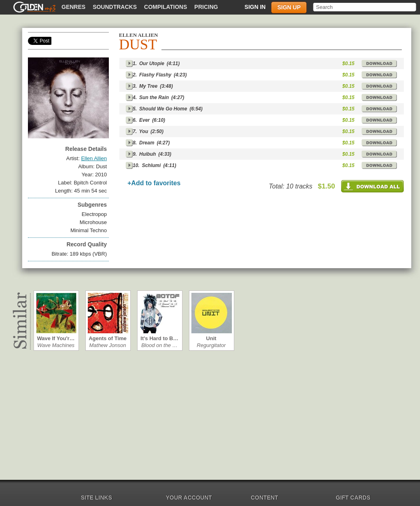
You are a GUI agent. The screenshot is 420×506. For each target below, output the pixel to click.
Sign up (289, 7)
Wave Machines (56, 345)
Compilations (165, 7)
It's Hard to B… (159, 338)
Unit (211, 338)
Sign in (255, 7)
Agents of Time (108, 338)
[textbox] (365, 7)
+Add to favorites (154, 183)
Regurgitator (211, 345)
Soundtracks (115, 7)
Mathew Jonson (107, 345)
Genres (73, 7)
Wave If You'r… (56, 338)
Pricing (206, 7)
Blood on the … (159, 345)
